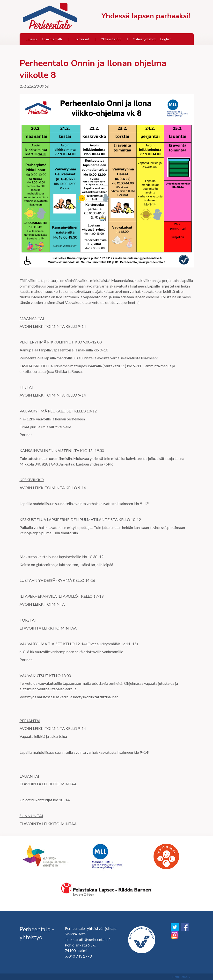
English (166, 39)
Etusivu (31, 39)
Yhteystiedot (111, 39)
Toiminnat (81, 39)
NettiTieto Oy (181, 977)
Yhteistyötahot (144, 39)
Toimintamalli (52, 39)
